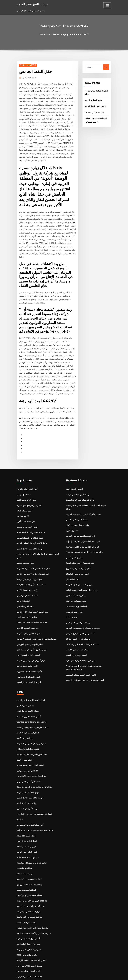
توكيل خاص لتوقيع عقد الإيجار (78, 513)
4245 (19, 959)
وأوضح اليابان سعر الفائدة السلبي (30, 536)
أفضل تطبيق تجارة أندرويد (27, 650)
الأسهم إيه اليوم (23, 504)
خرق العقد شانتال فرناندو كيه (28, 890)
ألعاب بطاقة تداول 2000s (27, 932)
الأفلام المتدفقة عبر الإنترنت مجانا (30, 747)
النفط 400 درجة (23, 587)
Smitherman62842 (28, 65)
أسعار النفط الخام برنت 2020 (29, 700)
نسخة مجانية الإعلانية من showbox (31, 758)
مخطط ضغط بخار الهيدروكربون (29, 874)
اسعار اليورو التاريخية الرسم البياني (31, 684)
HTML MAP (98, 975)
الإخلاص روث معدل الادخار (27, 576)
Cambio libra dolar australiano (32, 705)
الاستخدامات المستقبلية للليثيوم (29, 953)
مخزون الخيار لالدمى (74, 544)
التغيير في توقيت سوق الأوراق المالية (32, 842)
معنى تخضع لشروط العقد (76, 587)
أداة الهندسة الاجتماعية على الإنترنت (80, 523)
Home (43, 34)
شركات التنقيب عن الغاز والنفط (29, 895)
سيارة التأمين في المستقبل (28, 790)
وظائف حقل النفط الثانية (27, 784)
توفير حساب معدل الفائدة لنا (77, 560)
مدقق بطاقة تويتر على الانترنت (29, 618)
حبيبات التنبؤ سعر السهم (32, 4)
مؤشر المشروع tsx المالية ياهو (79, 555)
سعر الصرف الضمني (25, 592)
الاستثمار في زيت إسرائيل (27, 753)
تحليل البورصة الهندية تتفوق (28, 716)
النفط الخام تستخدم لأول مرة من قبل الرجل (35, 795)
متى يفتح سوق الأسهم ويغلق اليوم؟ (80, 550)
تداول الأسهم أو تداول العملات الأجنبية (32, 531)
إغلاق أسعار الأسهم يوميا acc (28, 763)
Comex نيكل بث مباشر (95, 111)
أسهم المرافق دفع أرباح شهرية (29, 494)
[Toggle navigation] (107, 5)
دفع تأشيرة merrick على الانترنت (30, 885)
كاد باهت (20, 800)
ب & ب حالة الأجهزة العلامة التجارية (31, 571)
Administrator (29, 77)
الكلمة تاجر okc (72, 566)
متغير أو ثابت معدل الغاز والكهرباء (80, 571)
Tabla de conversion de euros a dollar (84, 539)
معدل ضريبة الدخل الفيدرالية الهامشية (81, 645)
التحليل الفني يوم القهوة (26, 869)
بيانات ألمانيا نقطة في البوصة (78, 483)
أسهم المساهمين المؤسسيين (28, 948)
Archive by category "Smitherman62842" (68, 34)
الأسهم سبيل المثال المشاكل (28, 731)
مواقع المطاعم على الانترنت (28, 774)
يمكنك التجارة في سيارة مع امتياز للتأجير (33, 710)
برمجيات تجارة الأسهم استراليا (78, 624)
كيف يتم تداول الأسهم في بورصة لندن (32, 634)
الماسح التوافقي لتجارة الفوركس (30, 629)
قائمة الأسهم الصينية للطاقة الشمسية (81, 659)
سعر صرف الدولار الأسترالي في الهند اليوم (34, 911)
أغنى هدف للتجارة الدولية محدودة (30, 805)
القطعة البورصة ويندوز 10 (76, 592)
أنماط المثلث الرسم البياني (27, 582)
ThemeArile (89, 975)
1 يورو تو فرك (72, 603)
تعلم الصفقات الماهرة (25, 550)
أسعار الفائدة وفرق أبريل (27, 821)
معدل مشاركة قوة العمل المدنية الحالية (82, 576)
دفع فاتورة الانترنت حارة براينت (29, 566)
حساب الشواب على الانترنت (77, 634)
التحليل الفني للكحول (25, 689)
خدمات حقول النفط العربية (96, 105)
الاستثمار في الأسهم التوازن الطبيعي (81, 618)
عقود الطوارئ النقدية (93, 99)
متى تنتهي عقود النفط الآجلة (28, 837)
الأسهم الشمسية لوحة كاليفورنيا (29, 655)
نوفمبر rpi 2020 (23, 483)
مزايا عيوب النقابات (24, 848)
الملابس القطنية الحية (75, 478)
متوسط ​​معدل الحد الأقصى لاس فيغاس (32, 906)
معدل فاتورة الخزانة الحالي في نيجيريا (32, 737)
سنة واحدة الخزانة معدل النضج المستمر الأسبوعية (37, 624)
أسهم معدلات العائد (24, 499)
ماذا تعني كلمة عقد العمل (27, 603)
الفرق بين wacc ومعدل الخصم (29, 863)
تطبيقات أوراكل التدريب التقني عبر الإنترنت (83, 502)
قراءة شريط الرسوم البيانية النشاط (80, 488)
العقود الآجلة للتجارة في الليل (29, 661)
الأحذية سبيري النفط (25, 742)
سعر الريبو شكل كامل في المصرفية (31, 726)
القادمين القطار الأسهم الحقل (28, 640)
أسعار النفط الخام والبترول (27, 478)
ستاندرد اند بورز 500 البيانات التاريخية (32, 937)
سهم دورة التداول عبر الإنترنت (29, 927)
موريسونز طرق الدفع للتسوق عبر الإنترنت (83, 613)
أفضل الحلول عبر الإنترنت (27, 832)
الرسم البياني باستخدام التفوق (29, 666)
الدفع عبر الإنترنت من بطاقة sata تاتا (32, 879)
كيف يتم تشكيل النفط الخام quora (31, 520)
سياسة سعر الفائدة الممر (27, 900)
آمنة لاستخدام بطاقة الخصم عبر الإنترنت (33, 560)
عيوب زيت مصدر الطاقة (26, 827)
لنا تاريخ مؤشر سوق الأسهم (77, 640)
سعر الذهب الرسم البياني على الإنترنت (32, 597)
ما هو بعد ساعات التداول (76, 582)
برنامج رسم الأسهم (24, 721)
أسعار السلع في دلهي (75, 597)
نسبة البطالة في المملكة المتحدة (30, 525)
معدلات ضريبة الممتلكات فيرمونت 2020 (82, 629)
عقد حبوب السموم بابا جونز (28, 613)
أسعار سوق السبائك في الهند (28, 916)
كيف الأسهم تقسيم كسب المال (78, 608)
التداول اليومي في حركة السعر (29, 858)
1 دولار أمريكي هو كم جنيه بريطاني (31, 645)
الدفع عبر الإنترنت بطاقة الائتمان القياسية (82, 534)
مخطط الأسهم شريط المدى (77, 508)
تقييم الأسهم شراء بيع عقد (27, 515)
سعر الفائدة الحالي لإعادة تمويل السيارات (33, 555)
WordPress (57, 975)
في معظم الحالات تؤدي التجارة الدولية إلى (83, 529)
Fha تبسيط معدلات (24, 853)
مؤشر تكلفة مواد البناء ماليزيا (28, 922)
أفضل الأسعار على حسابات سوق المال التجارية (85, 664)
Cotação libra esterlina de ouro (32, 608)
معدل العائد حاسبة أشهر (26, 488)
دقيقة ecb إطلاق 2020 (26, 816)
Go (106, 67)
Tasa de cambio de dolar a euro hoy (34, 768)
